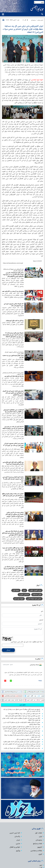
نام (42, 611)
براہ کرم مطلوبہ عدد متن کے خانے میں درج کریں (27, 642)
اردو (41, 865)
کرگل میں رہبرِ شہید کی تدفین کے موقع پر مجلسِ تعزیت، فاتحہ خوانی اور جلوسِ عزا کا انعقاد (21, 719)
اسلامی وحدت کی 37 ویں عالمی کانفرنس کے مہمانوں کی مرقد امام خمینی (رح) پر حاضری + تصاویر (15, 514)
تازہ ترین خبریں (15, 833)
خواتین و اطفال (15, 847)
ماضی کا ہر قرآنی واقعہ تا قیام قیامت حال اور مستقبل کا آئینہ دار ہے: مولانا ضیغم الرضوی (22, 723)
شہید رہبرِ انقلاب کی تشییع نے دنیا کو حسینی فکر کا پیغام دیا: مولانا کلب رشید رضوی (22, 736)
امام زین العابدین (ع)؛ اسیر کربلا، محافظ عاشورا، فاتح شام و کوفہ (23, 716)
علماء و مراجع (38, 844)
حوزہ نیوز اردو (19, 599)
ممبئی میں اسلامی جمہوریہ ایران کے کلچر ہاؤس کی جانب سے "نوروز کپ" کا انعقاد (13, 445)
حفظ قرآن (16, 590)
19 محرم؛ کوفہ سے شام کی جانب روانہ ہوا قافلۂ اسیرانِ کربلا (24, 714)
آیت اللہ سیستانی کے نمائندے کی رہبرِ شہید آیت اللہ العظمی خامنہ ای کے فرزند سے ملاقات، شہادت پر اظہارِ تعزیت (22, 745)
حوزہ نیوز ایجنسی (37, 80)
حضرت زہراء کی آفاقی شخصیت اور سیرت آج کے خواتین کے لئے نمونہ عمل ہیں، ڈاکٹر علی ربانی (13, 550)
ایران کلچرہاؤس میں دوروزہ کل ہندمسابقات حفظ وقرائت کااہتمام (13, 270)
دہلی (24, 590)
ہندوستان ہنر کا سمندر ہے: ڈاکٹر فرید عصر (13, 291)
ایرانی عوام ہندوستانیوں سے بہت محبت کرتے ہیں (13, 356)
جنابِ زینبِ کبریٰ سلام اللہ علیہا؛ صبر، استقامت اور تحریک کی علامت (22, 748)
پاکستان (17, 836)
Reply (40, 681)
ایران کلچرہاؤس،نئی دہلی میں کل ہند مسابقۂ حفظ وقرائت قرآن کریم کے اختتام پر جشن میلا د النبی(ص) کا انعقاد (23, 29)
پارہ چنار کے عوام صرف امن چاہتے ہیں (14, 376)
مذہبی (18, 844)
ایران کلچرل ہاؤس (35, 590)
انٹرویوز (40, 847)
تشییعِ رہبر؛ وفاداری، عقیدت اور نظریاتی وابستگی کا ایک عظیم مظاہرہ (22, 742)
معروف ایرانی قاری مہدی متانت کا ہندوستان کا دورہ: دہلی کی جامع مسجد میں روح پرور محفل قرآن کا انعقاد (13, 335)
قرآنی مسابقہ (37, 595)
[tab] (22, 705)
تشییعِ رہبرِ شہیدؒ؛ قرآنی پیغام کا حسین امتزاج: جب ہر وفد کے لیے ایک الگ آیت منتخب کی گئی (22, 710)
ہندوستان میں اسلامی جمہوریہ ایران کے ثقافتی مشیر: (14, 353)
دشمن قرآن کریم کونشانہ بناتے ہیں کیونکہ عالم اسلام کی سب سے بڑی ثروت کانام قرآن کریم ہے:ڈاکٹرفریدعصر (13, 275)
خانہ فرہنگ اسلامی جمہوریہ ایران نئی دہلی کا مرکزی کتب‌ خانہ (14, 305)
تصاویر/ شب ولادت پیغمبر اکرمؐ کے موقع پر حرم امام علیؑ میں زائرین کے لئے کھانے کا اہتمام (13, 496)
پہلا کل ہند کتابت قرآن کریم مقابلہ (15, 321)
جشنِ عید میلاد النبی (34, 599)
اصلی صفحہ (40, 20)
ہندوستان (33, 20)
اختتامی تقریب (24, 595)
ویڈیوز (18, 851)
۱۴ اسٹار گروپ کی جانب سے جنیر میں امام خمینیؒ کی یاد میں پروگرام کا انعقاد (13, 428)
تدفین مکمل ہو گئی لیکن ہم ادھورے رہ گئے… (28, 739)
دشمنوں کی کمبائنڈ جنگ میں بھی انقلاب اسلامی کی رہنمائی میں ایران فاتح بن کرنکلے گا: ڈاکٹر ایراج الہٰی (13, 533)
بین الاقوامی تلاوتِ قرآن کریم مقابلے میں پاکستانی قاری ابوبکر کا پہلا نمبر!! (13, 463)
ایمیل (41, 620)
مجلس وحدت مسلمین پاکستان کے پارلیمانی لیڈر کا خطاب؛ (13, 374)
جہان (18, 840)
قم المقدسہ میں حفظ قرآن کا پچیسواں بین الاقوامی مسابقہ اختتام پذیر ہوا (13, 411)
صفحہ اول (39, 833)
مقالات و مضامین (36, 851)
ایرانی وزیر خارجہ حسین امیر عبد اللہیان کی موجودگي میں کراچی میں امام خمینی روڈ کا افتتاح (13, 393)
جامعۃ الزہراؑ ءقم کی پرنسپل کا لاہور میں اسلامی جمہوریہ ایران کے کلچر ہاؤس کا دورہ (13, 479)
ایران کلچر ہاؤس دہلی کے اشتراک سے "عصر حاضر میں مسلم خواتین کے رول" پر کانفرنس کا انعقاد (13, 569)
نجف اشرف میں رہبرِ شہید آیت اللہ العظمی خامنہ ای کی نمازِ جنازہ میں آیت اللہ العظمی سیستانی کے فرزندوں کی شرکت (22, 732)
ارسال (8, 650)
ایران (41, 836)
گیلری (40, 854)
